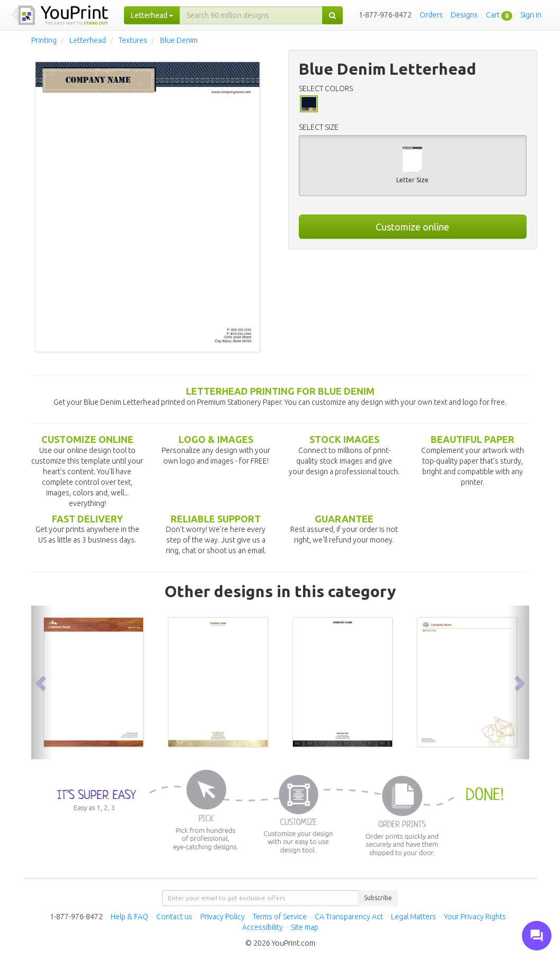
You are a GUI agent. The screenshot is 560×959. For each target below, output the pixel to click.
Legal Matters (414, 917)
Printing (44, 40)
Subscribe (378, 898)
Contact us (174, 917)
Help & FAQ (130, 917)
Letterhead (88, 40)
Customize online (412, 227)
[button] (42, 682)
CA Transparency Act (349, 917)
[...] (251, 15)
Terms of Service (280, 917)
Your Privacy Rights (475, 917)
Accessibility (263, 927)
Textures (133, 40)
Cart (493, 15)
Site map (305, 927)
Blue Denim (179, 40)
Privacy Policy (223, 917)
